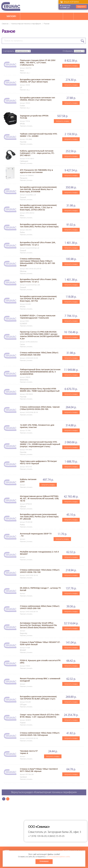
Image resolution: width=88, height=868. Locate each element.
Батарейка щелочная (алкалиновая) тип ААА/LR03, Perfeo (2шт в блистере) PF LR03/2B (39, 516)
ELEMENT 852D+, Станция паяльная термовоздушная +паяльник (38, 317)
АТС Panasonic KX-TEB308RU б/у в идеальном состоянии (36, 171)
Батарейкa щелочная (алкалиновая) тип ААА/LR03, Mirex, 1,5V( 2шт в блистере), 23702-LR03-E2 (38, 207)
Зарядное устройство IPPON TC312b (34, 117)
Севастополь (36, 832)
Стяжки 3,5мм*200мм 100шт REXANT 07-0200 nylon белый (40, 643)
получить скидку (71, 66)
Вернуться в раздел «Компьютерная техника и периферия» (44, 792)
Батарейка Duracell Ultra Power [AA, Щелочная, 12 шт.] (38, 243)
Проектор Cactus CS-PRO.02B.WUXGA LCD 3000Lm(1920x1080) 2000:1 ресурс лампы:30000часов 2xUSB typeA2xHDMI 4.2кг (40, 335)
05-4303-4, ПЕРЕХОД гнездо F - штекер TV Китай (40, 589)
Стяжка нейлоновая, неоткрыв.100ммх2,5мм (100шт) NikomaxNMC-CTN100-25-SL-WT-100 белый (38, 262)
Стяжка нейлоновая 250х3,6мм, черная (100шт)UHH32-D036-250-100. (40, 408)
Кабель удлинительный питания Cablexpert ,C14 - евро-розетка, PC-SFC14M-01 (37, 153)
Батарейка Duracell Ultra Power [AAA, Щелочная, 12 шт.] (39, 280)
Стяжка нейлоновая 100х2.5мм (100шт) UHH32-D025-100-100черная (40, 734)
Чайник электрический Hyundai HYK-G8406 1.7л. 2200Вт (39, 135)
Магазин (11, 16)
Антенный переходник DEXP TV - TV (36, 535)
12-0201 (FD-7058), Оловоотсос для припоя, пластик (37, 426)
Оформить (81, 7)
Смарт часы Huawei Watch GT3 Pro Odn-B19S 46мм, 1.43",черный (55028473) (40, 716)
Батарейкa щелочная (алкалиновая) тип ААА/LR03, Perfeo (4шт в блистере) (39, 225)
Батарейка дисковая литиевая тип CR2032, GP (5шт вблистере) (38, 80)
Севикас (5, 24)
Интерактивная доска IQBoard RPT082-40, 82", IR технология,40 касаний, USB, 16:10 (40, 498)
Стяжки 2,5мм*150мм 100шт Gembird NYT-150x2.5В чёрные (39, 770)
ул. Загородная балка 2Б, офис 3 (62, 832)
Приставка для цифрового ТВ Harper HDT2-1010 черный (39, 462)
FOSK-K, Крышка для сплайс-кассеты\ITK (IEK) (40, 661)
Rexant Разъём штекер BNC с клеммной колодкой (40, 680)
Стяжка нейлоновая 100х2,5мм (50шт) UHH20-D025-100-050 (39, 354)
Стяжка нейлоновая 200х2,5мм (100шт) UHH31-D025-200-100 (40, 607)
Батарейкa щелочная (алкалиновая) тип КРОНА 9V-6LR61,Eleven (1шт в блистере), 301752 (38, 299)
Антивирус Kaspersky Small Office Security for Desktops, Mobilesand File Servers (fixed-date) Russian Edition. (38, 625)
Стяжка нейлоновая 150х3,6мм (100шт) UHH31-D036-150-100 (40, 571)
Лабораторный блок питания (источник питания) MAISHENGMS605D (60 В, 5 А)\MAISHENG (40, 372)
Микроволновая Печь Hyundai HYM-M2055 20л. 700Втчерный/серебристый (40, 390)
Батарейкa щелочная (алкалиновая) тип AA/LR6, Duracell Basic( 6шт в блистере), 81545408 (38, 189)
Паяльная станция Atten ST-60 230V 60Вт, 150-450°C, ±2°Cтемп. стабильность (38, 62)
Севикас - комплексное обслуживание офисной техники (11, 6)
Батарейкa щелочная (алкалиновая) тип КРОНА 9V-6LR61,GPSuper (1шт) (38, 698)
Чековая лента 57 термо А (29, 752)
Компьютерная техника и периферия (26, 24)
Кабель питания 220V (28, 480)
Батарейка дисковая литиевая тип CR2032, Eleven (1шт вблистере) (38, 99)
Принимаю (44, 862)
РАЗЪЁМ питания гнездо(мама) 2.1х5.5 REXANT (39, 553)
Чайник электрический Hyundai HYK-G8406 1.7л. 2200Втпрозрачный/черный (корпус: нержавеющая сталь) (40, 444)
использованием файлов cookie (58, 857)
